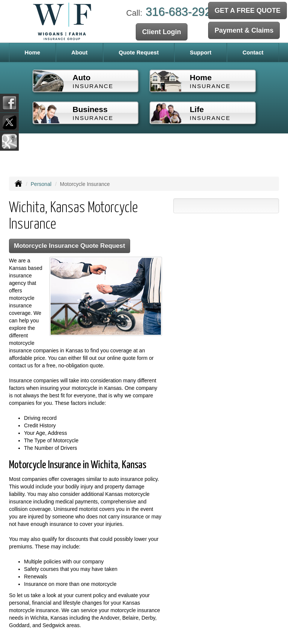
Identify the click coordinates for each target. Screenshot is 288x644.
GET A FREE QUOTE (247, 10)
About (79, 52)
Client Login (162, 32)
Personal (41, 184)
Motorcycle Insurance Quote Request (70, 246)
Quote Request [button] (139, 52)
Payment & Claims (244, 30)
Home (32, 52)
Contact (253, 52)
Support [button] (201, 52)
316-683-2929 (181, 12)
